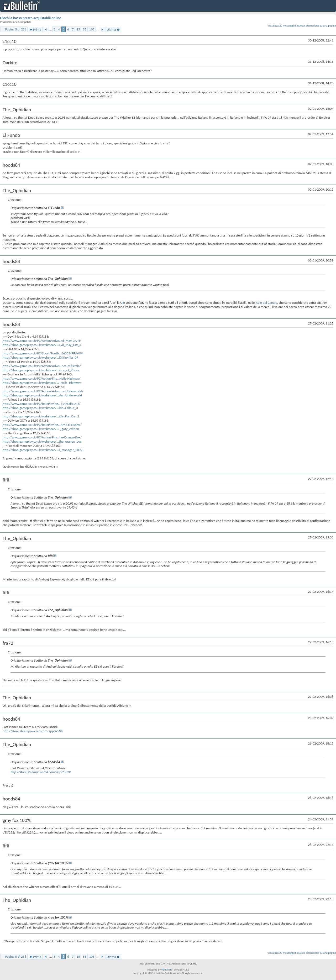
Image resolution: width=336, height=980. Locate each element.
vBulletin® (167, 970)
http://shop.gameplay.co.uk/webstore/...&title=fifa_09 (40, 357)
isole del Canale (266, 303)
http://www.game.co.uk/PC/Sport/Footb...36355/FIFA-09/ (43, 353)
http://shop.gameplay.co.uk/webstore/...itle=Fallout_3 (40, 408)
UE (122, 303)
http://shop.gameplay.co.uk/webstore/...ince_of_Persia (41, 370)
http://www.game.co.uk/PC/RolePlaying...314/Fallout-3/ (41, 404)
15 (78, 29)
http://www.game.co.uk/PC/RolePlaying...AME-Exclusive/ (42, 425)
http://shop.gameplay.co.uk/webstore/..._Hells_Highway (42, 383)
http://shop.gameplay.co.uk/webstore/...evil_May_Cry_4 (42, 345)
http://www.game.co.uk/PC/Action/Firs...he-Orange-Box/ (42, 437)
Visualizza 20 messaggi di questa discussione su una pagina (302, 26)
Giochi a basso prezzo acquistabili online (31, 18)
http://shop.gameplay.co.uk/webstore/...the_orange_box (42, 441)
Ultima (113, 30)
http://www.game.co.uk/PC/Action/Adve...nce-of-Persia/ (42, 366)
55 (85, 29)
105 (92, 29)
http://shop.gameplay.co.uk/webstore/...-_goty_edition (41, 429)
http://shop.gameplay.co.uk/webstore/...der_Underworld (42, 395)
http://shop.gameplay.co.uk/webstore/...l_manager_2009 (43, 450)
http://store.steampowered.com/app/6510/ (33, 731)
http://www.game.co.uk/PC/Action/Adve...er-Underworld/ (43, 391)
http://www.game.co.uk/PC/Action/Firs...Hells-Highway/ (41, 378)
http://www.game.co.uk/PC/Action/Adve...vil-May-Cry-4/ (42, 341)
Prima (35, 30)
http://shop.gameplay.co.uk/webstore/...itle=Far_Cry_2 (41, 416)
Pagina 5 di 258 (16, 29)
